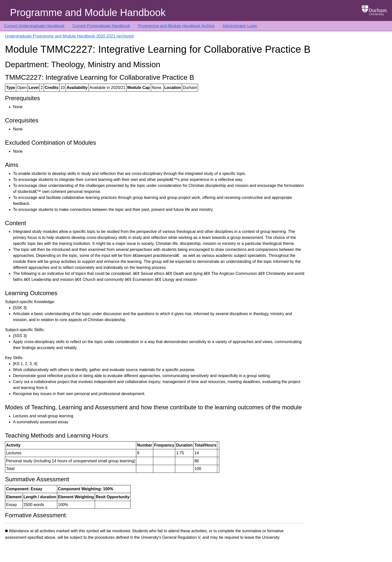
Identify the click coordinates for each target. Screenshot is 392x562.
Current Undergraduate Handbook (34, 26)
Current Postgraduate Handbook (101, 26)
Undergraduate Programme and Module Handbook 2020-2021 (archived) (70, 36)
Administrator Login (240, 26)
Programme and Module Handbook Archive (176, 26)
